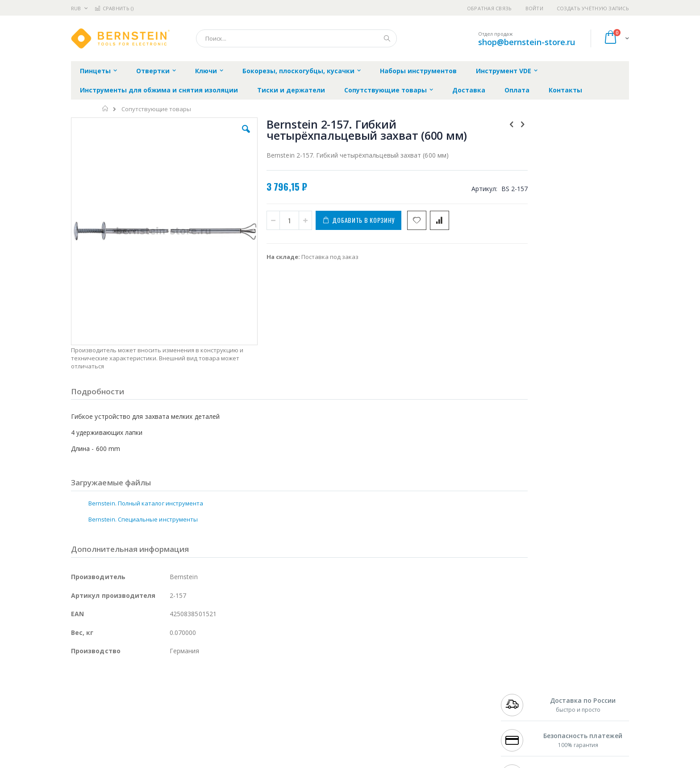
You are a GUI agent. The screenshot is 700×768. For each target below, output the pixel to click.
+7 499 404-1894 (521, 686)
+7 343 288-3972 (521, 704)
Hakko (80, 686)
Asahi (167, 712)
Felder (143, 712)
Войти (534, 8)
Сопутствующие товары (156, 109)
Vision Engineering (96, 730)
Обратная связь (490, 8)
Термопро (171, 695)
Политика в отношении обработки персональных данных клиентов (311, 726)
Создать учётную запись (593, 8)
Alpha (118, 712)
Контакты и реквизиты (437, 686)
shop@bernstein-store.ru (527, 42)
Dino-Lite (141, 730)
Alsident (193, 686)
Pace (141, 686)
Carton (171, 730)
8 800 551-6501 (523, 712)
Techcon (147, 747)
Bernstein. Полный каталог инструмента (146, 447)
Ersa (103, 686)
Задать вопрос (283, 747)
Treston (81, 747)
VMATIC (177, 747)
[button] (230, 136)
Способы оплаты (428, 721)
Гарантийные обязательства (303, 686)
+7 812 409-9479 (521, 695)
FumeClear (107, 695)
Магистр (205, 695)
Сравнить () (114, 8)
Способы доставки (431, 704)
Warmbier (114, 747)
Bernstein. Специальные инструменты (143, 463)
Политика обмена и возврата (304, 704)
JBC (122, 686)
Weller (165, 686)
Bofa (77, 695)
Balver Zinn (86, 712)
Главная (106, 109)
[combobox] (296, 38)
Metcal (139, 695)
